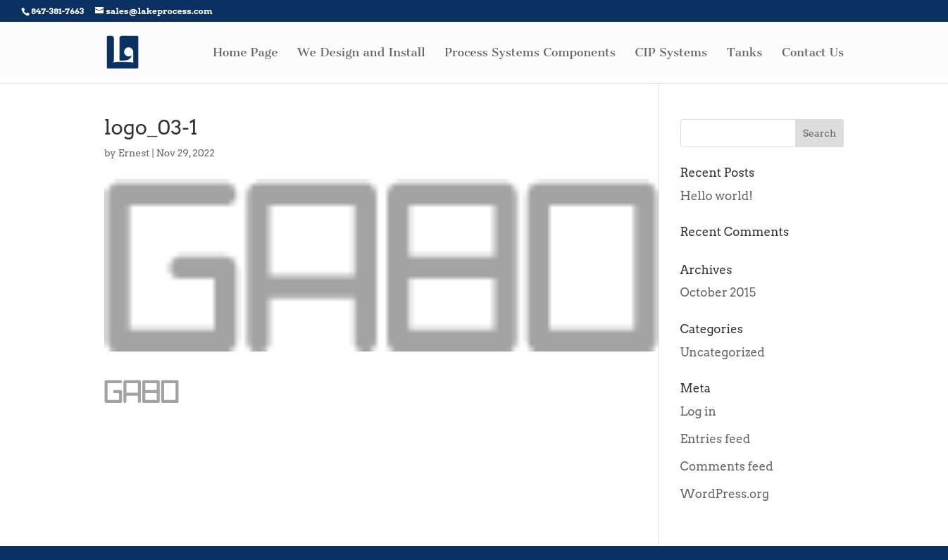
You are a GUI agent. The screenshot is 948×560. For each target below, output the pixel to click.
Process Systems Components (530, 53)
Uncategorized (723, 352)
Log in (698, 411)
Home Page (246, 53)
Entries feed (716, 439)
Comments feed (727, 466)
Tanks (745, 53)
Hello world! (717, 196)
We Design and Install (361, 53)
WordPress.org (725, 494)
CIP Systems (671, 53)
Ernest (134, 153)
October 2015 (718, 292)
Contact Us (813, 53)
